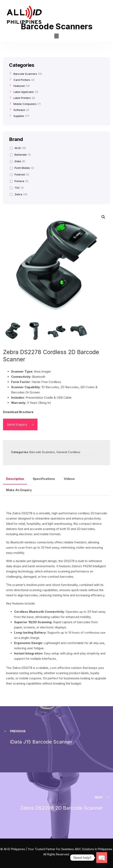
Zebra (19, 194)
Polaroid (19, 174)
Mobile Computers (25, 104)
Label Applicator (24, 92)
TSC (17, 188)
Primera (19, 181)
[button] (56, 36)
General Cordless (68, 452)
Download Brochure (18, 412)
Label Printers (22, 98)
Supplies (19, 116)
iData (18, 161)
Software (19, 110)
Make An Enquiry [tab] (19, 490)
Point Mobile (22, 168)
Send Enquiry (20, 424)
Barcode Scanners (42, 452)
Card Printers (22, 80)
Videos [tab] (69, 479)
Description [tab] (15, 479)
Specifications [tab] (44, 479)
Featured (19, 86)
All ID (18, 148)
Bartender (20, 155)
